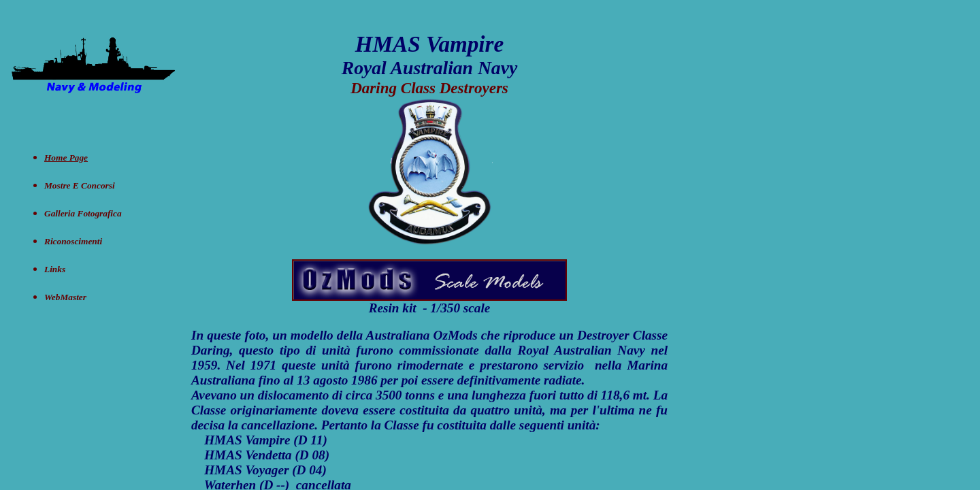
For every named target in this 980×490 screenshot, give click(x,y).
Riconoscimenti (73, 241)
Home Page (66, 158)
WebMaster (65, 297)
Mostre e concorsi (80, 185)
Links (55, 269)
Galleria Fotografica (83, 213)
